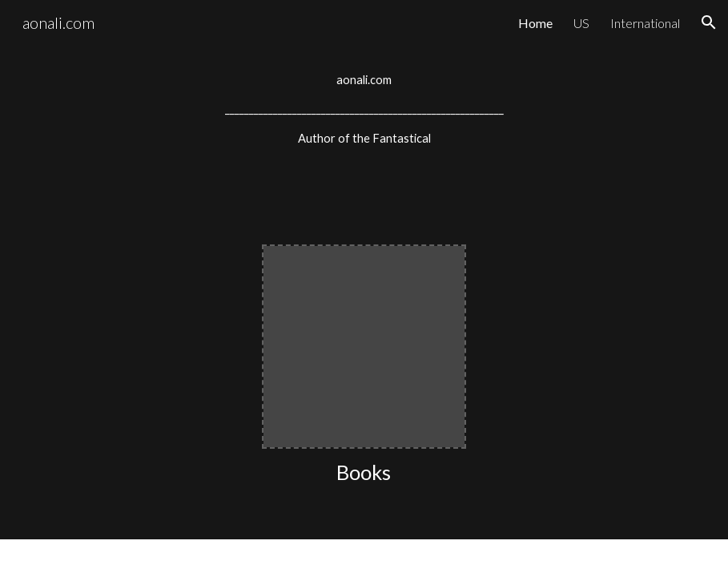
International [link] (645, 23)
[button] (709, 22)
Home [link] (535, 23)
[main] (364, 109)
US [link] (581, 23)
